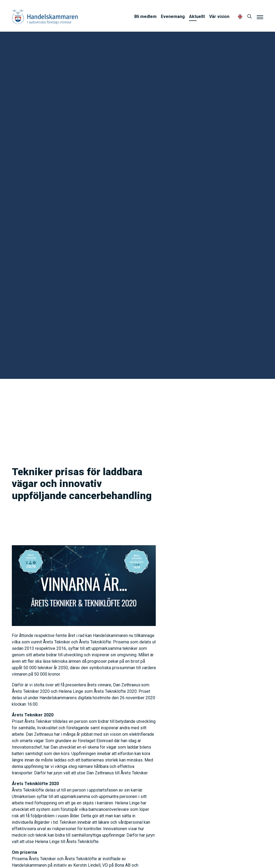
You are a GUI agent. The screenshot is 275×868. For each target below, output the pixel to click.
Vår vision (219, 17)
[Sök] (249, 17)
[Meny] (260, 17)
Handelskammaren (45, 17)
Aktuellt (197, 17)
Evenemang (173, 17)
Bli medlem (145, 17)
